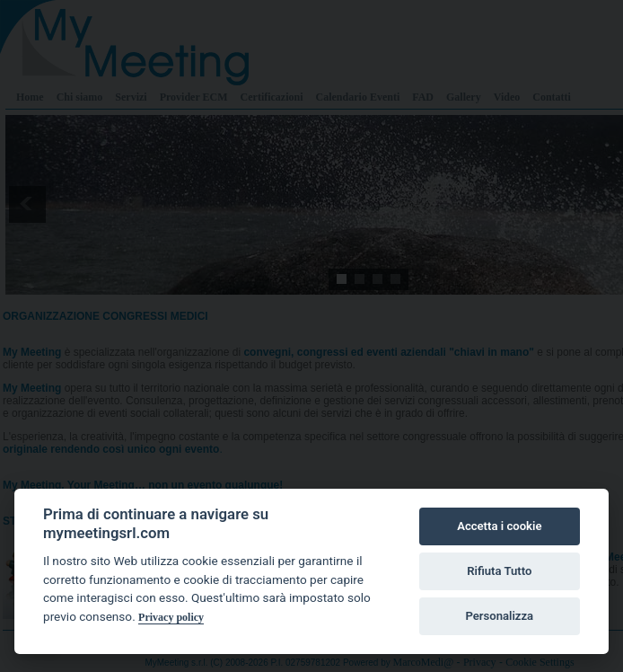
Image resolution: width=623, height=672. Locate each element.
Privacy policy (171, 617)
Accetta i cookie (499, 526)
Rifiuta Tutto (499, 571)
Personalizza (499, 616)
